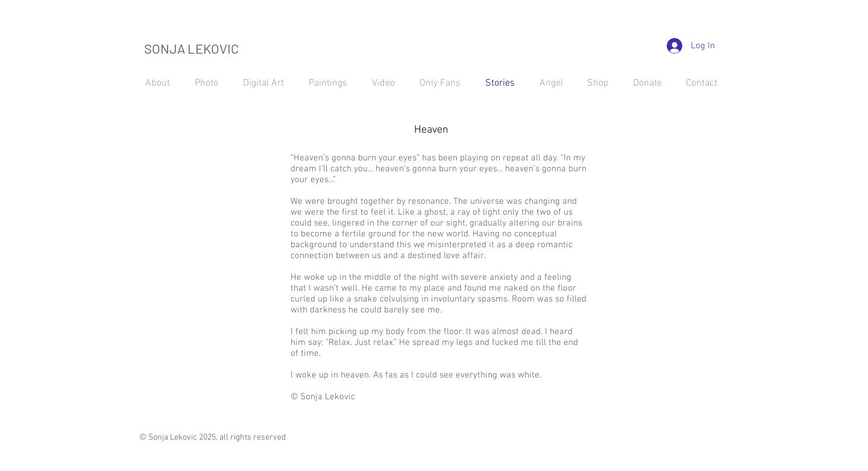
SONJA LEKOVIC (191, 48)
